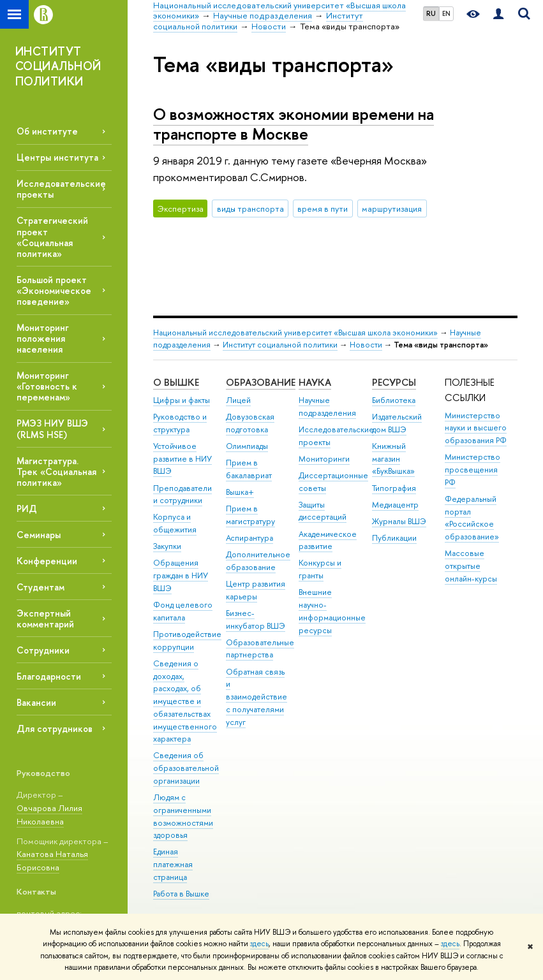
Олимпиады (247, 446)
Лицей (238, 400)
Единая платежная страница (173, 864)
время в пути (323, 208)
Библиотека (394, 400)
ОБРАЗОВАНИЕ (261, 382)
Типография (394, 488)
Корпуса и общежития (175, 523)
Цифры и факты (182, 400)
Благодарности (49, 676)
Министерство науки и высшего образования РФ (476, 428)
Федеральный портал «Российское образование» (472, 518)
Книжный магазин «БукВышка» (393, 459)
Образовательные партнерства (260, 649)
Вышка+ (240, 492)
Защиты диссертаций (323, 511)
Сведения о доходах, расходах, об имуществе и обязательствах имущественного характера (185, 701)
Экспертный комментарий (45, 618)
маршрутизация (392, 208)
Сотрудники (43, 650)
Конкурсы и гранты (320, 569)
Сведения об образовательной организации (186, 768)
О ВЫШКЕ (176, 382)
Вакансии (36, 702)
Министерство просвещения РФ (472, 470)
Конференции (47, 561)
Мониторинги (324, 459)
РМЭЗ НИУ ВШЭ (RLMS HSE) (52, 428)
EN (446, 13)
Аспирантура (249, 538)
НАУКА (315, 382)
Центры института (57, 157)
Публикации (394, 538)
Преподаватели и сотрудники (182, 494)
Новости (366, 345)
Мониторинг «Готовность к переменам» (47, 386)
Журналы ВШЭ (399, 521)
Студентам (41, 587)
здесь (259, 944)
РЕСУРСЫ (394, 382)
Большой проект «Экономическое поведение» (54, 290)
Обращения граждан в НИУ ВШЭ (181, 575)
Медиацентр (395, 505)
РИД (27, 508)
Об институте (47, 131)
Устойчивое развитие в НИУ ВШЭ (182, 459)
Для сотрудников (55, 728)
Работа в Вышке (181, 894)
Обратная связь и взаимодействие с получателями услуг (257, 697)
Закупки (167, 546)
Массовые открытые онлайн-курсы (471, 566)
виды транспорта (250, 208)
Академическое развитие (328, 540)
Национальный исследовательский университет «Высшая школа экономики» (295, 333)
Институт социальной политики (280, 345)
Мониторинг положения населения (43, 338)
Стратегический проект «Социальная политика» (52, 237)
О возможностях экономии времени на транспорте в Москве (294, 124)
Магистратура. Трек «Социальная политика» (56, 472)
